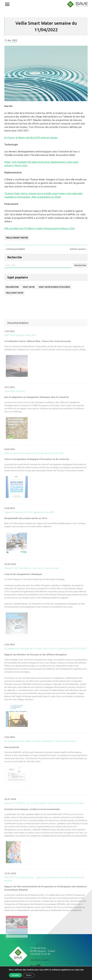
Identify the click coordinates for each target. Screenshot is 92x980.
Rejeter (29, 975)
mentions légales (40, 960)
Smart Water (29, 287)
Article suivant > (78, 249)
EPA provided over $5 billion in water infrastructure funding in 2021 (40, 231)
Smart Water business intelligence (54, 287)
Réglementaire (12, 287)
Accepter (15, 975)
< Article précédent (15, 249)
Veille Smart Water (17, 240)
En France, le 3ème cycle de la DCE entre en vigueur (31, 140)
